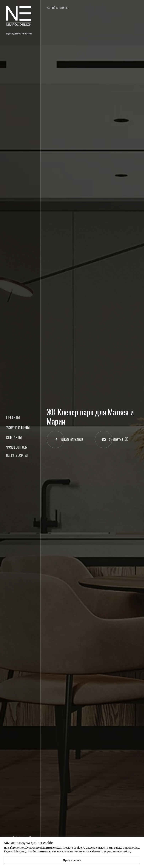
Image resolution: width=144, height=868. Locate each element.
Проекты (13, 417)
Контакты (14, 437)
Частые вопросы (17, 447)
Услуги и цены (18, 427)
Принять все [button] (72, 860)
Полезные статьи (17, 455)
